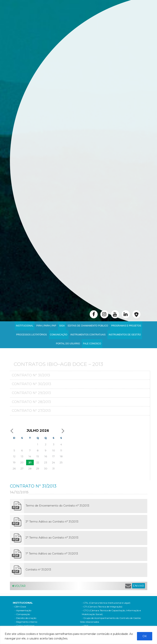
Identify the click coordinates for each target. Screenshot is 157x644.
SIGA (62, 326)
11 (61, 450)
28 (30, 468)
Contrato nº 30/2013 (31, 384)
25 (61, 462)
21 (30, 462)
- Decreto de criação (25, 618)
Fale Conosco (92, 344)
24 (54, 462)
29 (38, 468)
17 (54, 456)
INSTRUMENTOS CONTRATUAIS (88, 335)
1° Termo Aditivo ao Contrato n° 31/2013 (52, 554)
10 (54, 450)
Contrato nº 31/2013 (31, 375)
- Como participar (25, 626)
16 (46, 456)
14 (30, 456)
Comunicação (59, 335)
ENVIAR (138, 586)
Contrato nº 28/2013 (31, 402)
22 (38, 462)
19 (14, 462)
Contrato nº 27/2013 (31, 411)
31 (54, 468)
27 (22, 468)
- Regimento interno (26, 622)
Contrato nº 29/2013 (31, 393)
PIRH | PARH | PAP (46, 326)
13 (22, 456)
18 (61, 456)
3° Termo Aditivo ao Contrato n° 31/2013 (52, 522)
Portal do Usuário (68, 344)
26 (14, 468)
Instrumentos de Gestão (125, 335)
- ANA (85, 626)
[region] (78, 635)
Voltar (19, 586)
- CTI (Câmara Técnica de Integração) (102, 607)
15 (38, 456)
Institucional (25, 326)
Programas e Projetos (126, 326)
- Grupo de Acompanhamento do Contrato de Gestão (111, 618)
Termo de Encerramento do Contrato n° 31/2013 (57, 506)
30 (46, 468)
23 (46, 462)
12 (14, 456)
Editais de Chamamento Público (88, 326)
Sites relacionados (89, 622)
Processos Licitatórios (32, 335)
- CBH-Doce (19, 607)
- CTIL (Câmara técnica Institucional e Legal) (106, 603)
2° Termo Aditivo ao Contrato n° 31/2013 (52, 538)
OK (145, 636)
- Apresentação (23, 610)
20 (22, 462)
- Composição (22, 614)
